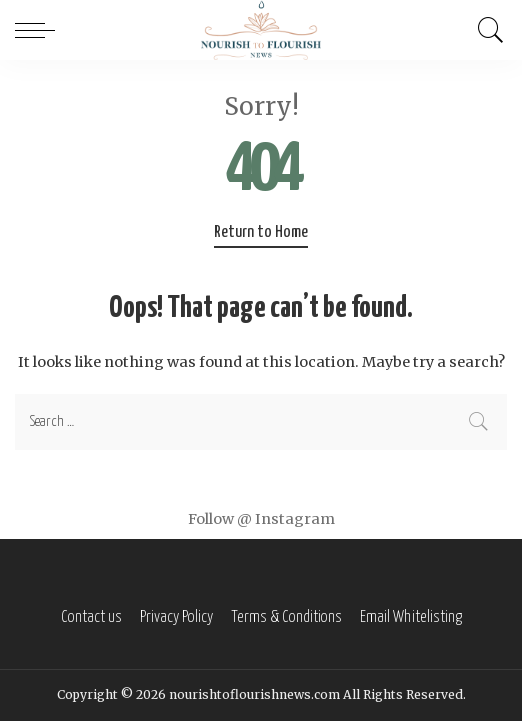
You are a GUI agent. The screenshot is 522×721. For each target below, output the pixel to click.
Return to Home (261, 232)
